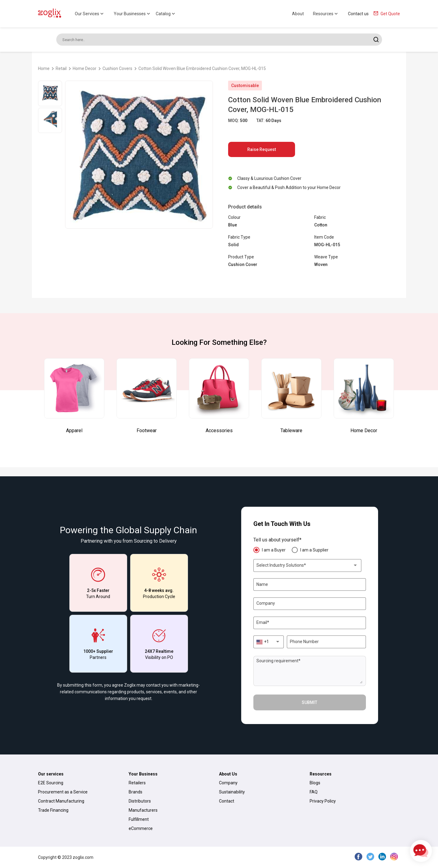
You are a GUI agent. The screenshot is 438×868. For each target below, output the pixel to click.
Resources (326, 14)
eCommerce (141, 828)
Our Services (90, 14)
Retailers (137, 783)
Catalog (166, 14)
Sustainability (232, 792)
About (298, 14)
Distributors (140, 801)
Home (44, 68)
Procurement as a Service (63, 792)
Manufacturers (143, 810)
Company (228, 783)
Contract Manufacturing (61, 801)
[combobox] (307, 565)
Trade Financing (53, 810)
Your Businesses (132, 14)
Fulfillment (139, 819)
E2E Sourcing (51, 783)
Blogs (315, 783)
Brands (136, 792)
